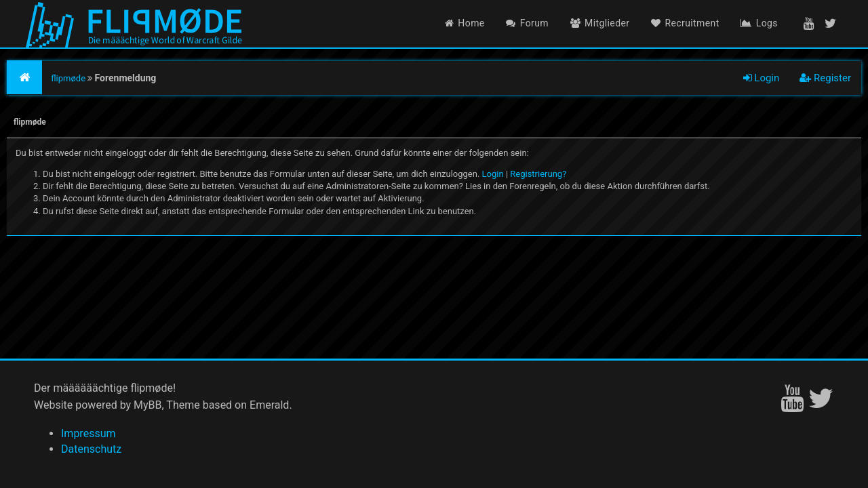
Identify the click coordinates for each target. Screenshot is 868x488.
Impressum (88, 433)
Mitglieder (600, 23)
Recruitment (685, 23)
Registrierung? (538, 174)
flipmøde (68, 78)
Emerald (269, 405)
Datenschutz (91, 449)
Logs (759, 23)
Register (825, 78)
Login (762, 78)
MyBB (147, 405)
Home (465, 23)
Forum (527, 23)
